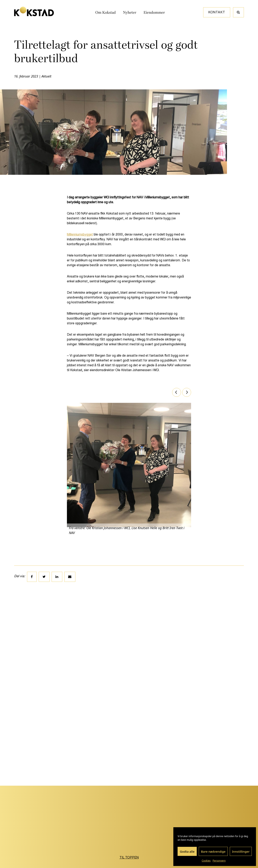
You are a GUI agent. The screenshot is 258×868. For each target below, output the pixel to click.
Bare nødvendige (213, 851)
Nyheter (130, 13)
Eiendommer (154, 13)
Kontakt (217, 12)
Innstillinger (241, 851)
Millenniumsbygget (80, 234)
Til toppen (129, 857)
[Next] (187, 392)
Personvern (219, 861)
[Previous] (177, 392)
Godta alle (187, 851)
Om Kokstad (106, 13)
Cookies (206, 861)
